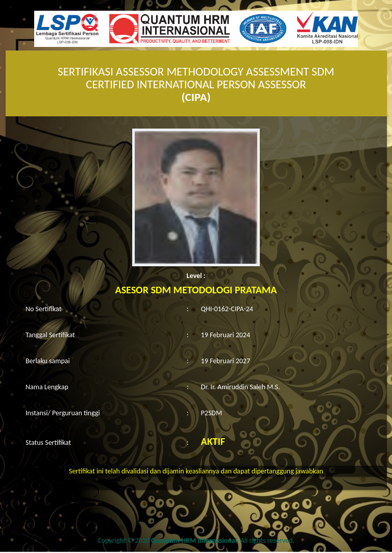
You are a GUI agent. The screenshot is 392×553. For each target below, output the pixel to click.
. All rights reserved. (223, 541)
